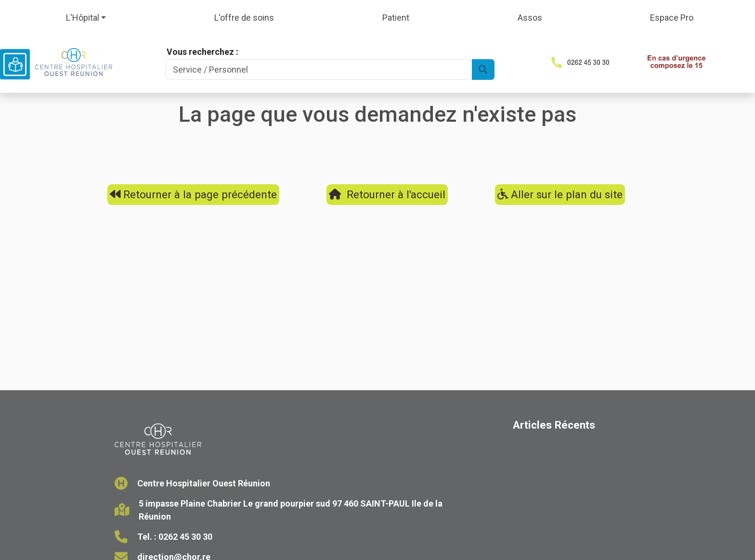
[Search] (319, 70)
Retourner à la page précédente (194, 194)
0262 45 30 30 (185, 537)
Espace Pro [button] (672, 18)
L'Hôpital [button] (83, 18)
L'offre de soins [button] (244, 18)
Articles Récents (554, 425)
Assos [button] (530, 18)
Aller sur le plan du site (560, 194)
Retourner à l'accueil (387, 194)
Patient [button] (396, 18)
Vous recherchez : (202, 52)
